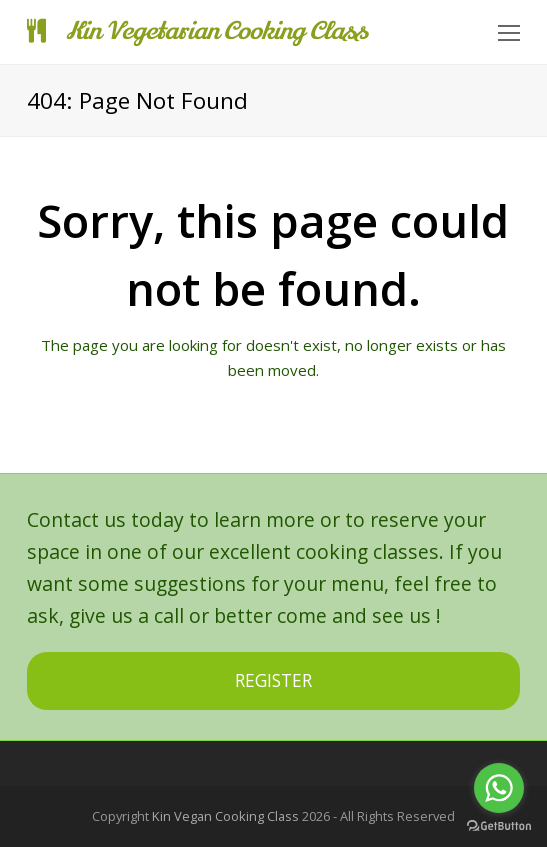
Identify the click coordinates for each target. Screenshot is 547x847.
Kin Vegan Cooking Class (225, 816)
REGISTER (273, 680)
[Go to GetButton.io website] (499, 826)
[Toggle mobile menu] (509, 32)
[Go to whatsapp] (499, 788)
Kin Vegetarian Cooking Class (197, 31)
